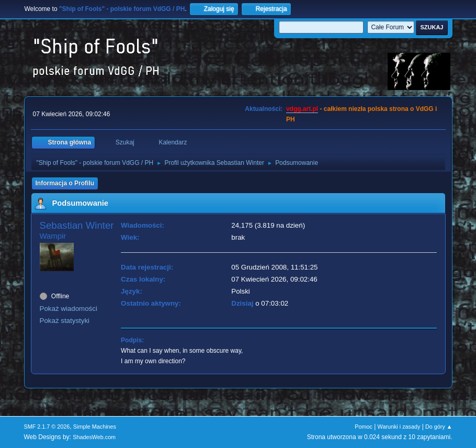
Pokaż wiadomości (69, 309)
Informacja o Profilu (65, 183)
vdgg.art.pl (302, 109)
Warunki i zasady (399, 427)
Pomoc (364, 427)
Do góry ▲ (439, 427)
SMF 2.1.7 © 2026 (47, 427)
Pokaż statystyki (65, 321)
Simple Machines (95, 427)
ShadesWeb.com (94, 437)
